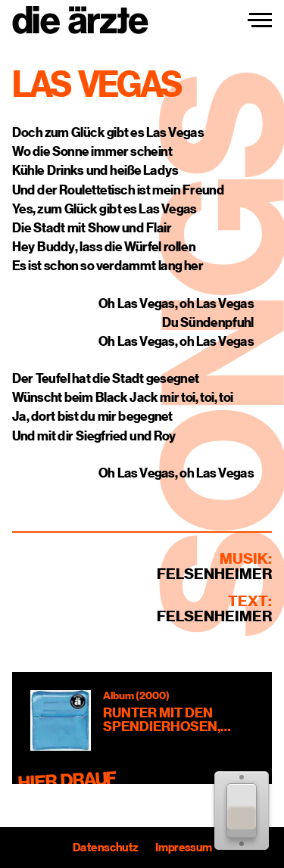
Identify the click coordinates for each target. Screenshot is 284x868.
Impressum (183, 848)
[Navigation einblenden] (260, 20)
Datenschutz (105, 848)
